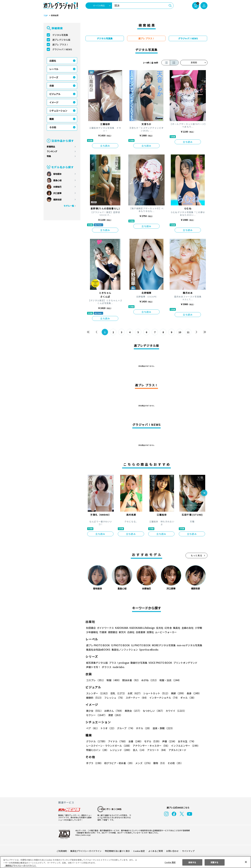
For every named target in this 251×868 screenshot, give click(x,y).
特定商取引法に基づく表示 (117, 851)
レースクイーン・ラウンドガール (109, 746)
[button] (204, 493)
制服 (113, 680)
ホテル (143, 728)
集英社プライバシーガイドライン (86, 851)
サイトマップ (188, 851)
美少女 (94, 711)
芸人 (139, 750)
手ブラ (94, 763)
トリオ (108, 728)
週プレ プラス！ (60, 45)
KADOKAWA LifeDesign (142, 628)
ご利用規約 (62, 851)
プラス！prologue (119, 663)
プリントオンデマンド (184, 663)
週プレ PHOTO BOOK (98, 645)
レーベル (54, 69)
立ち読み (105, 146)
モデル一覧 (69, 206)
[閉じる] (246, 862)
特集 (49, 156)
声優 (168, 741)
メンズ (143, 763)
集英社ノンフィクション (124, 650)
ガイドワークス (105, 628)
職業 (52, 119)
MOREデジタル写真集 (162, 645)
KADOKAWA (122, 628)
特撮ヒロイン (97, 750)
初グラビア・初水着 (119, 763)
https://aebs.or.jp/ (83, 835)
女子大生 (185, 741)
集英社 (176, 628)
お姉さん (113, 711)
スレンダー (97, 693)
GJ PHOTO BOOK (139, 645)
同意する (215, 862)
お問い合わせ (172, 851)
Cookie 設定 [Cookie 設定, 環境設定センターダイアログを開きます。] (170, 862)
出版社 (53, 61)
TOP (45, 16)
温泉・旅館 (163, 728)
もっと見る (197, 555)
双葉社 (150, 632)
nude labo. (119, 667)
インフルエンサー (185, 746)
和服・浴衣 (169, 680)
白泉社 (131, 632)
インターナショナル (164, 698)
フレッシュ (114, 698)
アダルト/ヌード (177, 750)
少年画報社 (92, 632)
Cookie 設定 (139, 851)
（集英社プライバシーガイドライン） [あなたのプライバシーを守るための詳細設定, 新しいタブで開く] (20, 866)
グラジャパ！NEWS (62, 49)
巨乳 (118, 693)
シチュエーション (58, 111)
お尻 (134, 693)
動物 (159, 763)
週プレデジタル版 (61, 40)
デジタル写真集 (60, 35)
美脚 (177, 693)
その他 (53, 127)
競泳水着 (131, 680)
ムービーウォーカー (166, 632)
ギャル (187, 698)
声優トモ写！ (93, 667)
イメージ (54, 102)
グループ (125, 728)
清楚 (93, 715)
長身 (192, 693)
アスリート (156, 750)
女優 (135, 741)
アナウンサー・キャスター (151, 746)
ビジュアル (55, 94)
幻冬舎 (168, 628)
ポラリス (107, 667)
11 (188, 332)
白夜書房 (141, 632)
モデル (152, 741)
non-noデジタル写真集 (187, 645)
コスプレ (96, 680)
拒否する (192, 862)
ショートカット (155, 693)
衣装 (52, 86)
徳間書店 (113, 632)
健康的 (94, 698)
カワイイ (175, 711)
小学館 (198, 628)
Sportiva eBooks (148, 650)
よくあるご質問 (155, 851)
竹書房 (103, 632)
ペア (93, 728)
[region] (125, 862)
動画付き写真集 (138, 663)
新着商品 (51, 147)
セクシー (196, 711)
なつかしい (153, 711)
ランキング (52, 151)
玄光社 (159, 628)
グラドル (96, 741)
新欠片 (122, 632)
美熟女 (132, 711)
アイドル (117, 741)
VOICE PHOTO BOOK (159, 663)
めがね (149, 680)
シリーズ (54, 77)
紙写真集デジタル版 (97, 663)
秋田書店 (91, 628)
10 (180, 332)
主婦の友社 (187, 628)
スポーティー (136, 698)
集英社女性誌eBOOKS (98, 650)
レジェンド (120, 750)
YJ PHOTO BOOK (120, 645)
